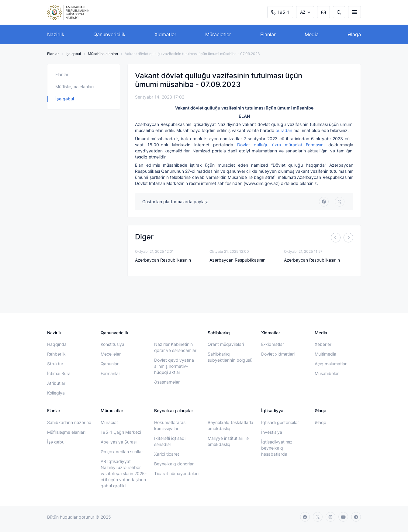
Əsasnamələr (167, 382)
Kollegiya (56, 393)
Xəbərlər (323, 344)
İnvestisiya (272, 432)
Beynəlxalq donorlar (174, 464)
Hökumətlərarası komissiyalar (170, 425)
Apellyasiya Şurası (119, 442)
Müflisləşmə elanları (74, 87)
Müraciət (109, 422)
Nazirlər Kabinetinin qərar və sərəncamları (176, 347)
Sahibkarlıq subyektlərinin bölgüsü (230, 357)
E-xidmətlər (273, 344)
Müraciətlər (218, 34)
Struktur (55, 364)
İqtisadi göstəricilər (280, 422)
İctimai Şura (59, 373)
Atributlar (56, 383)
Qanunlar (110, 364)
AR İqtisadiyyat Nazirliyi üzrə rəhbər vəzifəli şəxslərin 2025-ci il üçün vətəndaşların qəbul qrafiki (124, 473)
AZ (303, 12)
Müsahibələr (327, 373)
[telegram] (356, 517)
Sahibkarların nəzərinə (69, 422)
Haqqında (57, 344)
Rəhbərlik (56, 354)
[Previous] (336, 238)
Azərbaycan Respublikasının (163, 260)
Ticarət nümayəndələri (176, 473)
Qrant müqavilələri (226, 344)
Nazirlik (56, 34)
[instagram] (330, 517)
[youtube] (343, 517)
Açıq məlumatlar (331, 364)
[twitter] (340, 202)
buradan (284, 130)
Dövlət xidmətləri (278, 354)
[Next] (348, 238)
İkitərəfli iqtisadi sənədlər (170, 441)
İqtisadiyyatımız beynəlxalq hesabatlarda (277, 448)
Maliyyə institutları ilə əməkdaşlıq (228, 441)
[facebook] (324, 202)
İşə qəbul (73, 54)
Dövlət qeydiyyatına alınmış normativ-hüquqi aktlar (174, 366)
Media (312, 34)
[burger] (354, 12)
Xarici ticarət (167, 454)
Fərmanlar (110, 373)
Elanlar (268, 34)
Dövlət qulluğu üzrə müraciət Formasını (281, 145)
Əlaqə (354, 34)
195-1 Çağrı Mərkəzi (121, 432)
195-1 (280, 12)
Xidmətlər (165, 34)
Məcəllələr (111, 354)
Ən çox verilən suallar (122, 452)
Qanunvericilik (109, 34)
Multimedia (325, 354)
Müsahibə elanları (103, 54)
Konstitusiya (112, 344)
